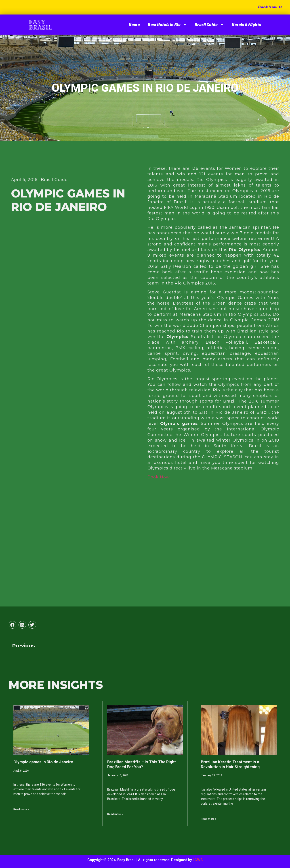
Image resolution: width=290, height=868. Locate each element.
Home (134, 24)
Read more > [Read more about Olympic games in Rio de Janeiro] (21, 809)
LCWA (198, 860)
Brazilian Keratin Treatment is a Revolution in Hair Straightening (230, 764)
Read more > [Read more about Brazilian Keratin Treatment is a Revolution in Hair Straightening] (209, 819)
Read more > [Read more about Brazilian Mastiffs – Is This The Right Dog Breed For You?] (115, 814)
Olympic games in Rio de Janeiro (43, 762)
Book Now (159, 477)
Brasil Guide (209, 25)
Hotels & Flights (246, 24)
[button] (13, 625)
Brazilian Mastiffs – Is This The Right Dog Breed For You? (142, 764)
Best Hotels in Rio (167, 25)
